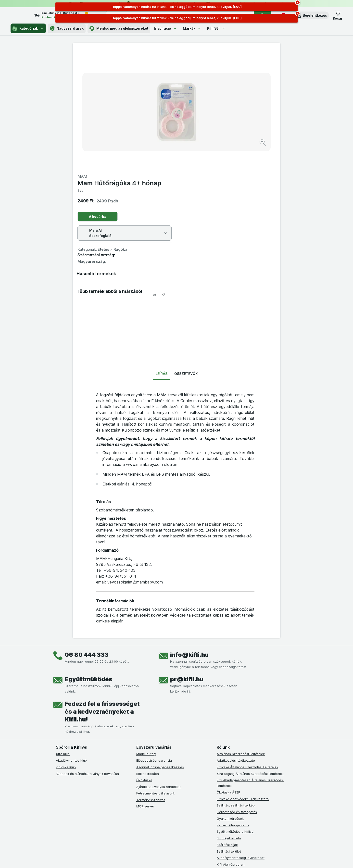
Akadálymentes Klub (71, 643)
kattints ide (120, 826)
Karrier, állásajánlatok (233, 707)
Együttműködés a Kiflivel (235, 714)
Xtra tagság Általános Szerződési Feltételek (250, 656)
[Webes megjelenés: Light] (181, 858)
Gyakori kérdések (230, 701)
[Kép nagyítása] (159, 128)
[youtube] (163, 765)
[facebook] (139, 765)
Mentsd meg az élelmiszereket (119, 28)
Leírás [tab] (162, 256)
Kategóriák (28, 28)
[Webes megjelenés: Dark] (201, 858)
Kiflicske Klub (66, 649)
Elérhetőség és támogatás (237, 694)
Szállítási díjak (227, 727)
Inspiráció (166, 28)
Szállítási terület (229, 733)
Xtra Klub (63, 636)
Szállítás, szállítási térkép (236, 687)
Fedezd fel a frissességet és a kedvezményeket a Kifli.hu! (102, 594)
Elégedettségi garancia (154, 643)
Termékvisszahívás (151, 682)
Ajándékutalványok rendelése (159, 669)
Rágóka (224, 131)
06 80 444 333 (87, 537)
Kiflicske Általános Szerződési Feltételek (247, 649)
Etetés (207, 131)
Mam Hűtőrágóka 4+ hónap (223, 65)
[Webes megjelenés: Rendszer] (157, 858)
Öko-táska (144, 662)
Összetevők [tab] (186, 256)
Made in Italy (146, 636)
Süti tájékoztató (229, 720)
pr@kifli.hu (187, 561)
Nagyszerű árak (67, 28)
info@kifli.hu (189, 537)
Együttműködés (88, 561)
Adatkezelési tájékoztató (236, 643)
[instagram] (151, 765)
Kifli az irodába (148, 656)
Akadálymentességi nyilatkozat (241, 740)
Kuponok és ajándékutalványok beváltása (87, 656)
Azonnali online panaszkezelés (160, 649)
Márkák (192, 28)
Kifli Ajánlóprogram (231, 746)
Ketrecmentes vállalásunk (156, 675)
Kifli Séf (216, 28)
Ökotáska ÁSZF (228, 674)
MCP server (145, 688)
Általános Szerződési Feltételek (241, 636)
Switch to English (185, 838)
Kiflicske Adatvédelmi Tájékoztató (243, 681)
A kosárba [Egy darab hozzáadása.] (202, 99)
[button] (311, 15)
